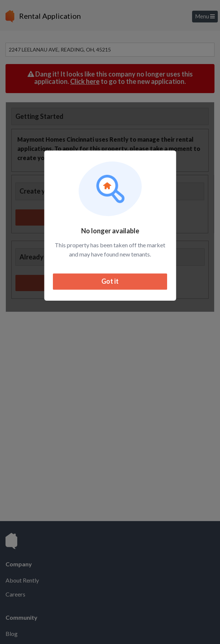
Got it (110, 282)
